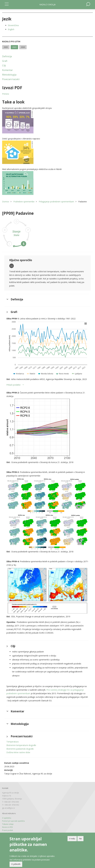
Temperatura (12, 742)
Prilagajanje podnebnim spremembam (56, 202)
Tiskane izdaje (8, 824)
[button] (47, 122)
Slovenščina (13, 25)
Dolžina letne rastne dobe (18, 752)
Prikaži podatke (13, 385)
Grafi (5, 61)
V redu (72, 839)
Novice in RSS (7, 827)
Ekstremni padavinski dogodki (20, 749)
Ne (80, 839)
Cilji (4, 65)
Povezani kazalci (11, 79)
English (11, 29)
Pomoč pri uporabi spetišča (13, 821)
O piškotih (16, 864)
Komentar (7, 70)
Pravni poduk (7, 830)
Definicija (7, 56)
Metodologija (9, 75)
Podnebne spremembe (24, 202)
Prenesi (6, 94)
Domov (6, 202)
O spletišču (7, 818)
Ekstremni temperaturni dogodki (21, 745)
